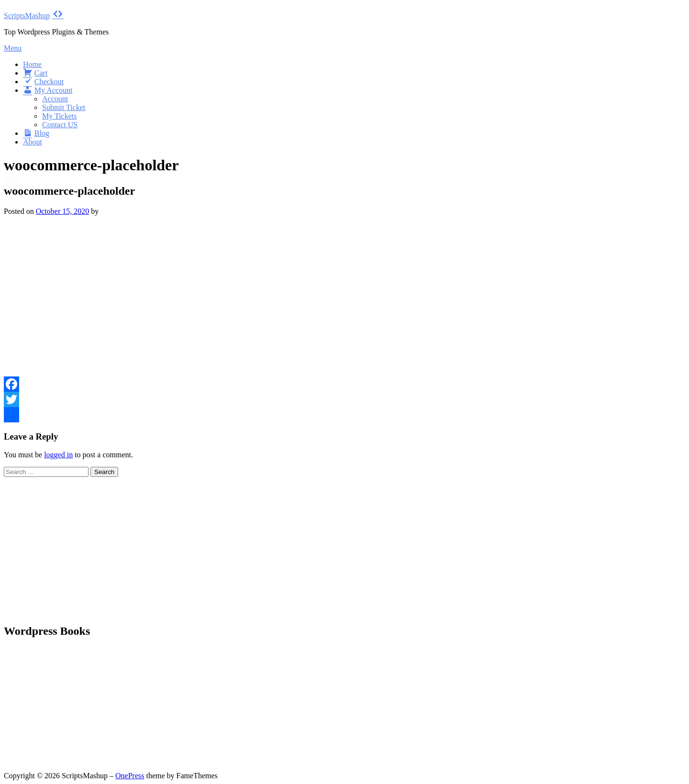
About (33, 142)
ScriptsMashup (27, 16)
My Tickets (59, 116)
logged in (58, 455)
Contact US (60, 125)
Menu (13, 48)
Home (32, 64)
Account (55, 99)
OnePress (130, 776)
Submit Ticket (64, 107)
